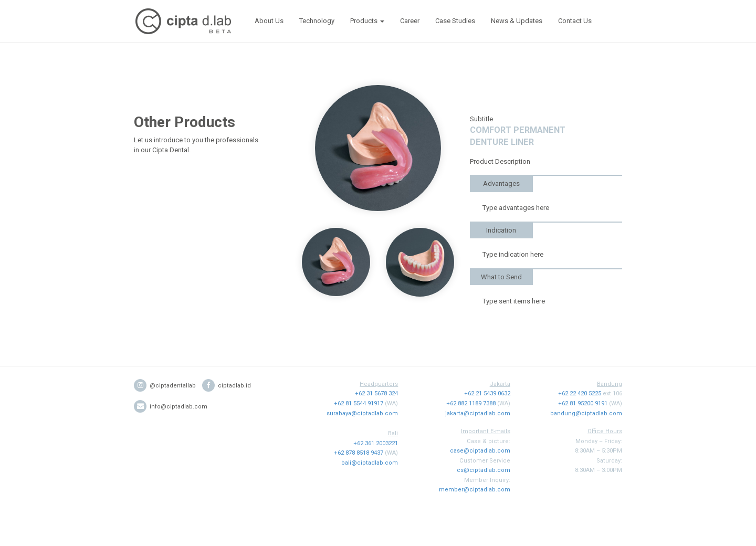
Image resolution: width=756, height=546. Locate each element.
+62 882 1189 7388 (471, 403)
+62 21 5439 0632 (487, 393)
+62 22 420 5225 (580, 393)
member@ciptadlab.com (475, 490)
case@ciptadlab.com (480, 451)
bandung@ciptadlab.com (586, 413)
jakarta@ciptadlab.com (478, 413)
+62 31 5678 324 (376, 393)
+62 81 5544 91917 (359, 403)
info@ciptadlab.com (171, 407)
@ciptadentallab (165, 386)
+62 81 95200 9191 (583, 403)
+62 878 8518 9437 (359, 453)
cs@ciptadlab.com (484, 470)
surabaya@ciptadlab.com (362, 413)
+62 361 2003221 (376, 443)
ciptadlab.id (227, 386)
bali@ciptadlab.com (370, 463)
